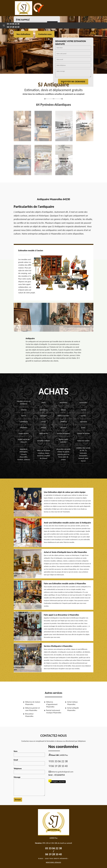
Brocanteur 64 (43, 160)
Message (29, 786)
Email (29, 762)
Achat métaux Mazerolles (72, 703)
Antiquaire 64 (22, 126)
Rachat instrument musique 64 (85, 126)
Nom (29, 753)
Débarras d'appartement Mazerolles (52, 704)
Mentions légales (54, 862)
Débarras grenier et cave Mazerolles (33, 709)
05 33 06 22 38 (13, 24)
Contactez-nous (45, 34)
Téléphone (29, 771)
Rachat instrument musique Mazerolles (54, 712)
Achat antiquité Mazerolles (73, 709)
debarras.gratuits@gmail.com (61, 772)
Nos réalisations (23, 34)
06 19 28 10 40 (13, 27)
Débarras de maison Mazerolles (33, 703)
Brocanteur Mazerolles (29, 715)
